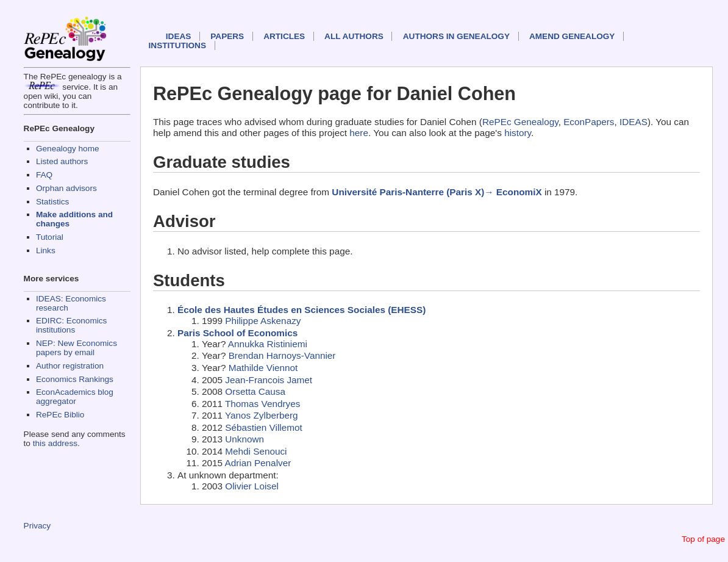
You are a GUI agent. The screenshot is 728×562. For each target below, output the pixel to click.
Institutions (177, 45)
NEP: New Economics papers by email (77, 348)
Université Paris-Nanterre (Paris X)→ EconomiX (437, 192)
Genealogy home (68, 149)
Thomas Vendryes (262, 404)
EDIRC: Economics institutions (71, 325)
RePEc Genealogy (520, 122)
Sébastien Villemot (263, 427)
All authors (354, 36)
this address (55, 443)
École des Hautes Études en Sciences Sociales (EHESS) (302, 310)
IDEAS (179, 36)
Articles (284, 36)
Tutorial (50, 237)
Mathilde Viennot (263, 368)
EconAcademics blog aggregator (75, 397)
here (359, 133)
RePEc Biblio (60, 415)
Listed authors (62, 161)
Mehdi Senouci (256, 451)
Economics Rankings (75, 379)
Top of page (703, 539)
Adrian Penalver (258, 463)
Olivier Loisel (252, 486)
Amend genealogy (572, 36)
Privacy (37, 526)
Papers (227, 36)
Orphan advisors (66, 188)
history (518, 133)
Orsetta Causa (255, 391)
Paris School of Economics (237, 333)
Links (46, 250)
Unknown (244, 439)
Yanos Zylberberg (262, 415)
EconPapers (589, 122)
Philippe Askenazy (263, 321)
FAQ (44, 175)
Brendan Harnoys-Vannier (282, 355)
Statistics (52, 202)
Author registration (70, 366)
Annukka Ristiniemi (268, 344)
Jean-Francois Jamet (269, 380)
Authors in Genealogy (456, 36)
